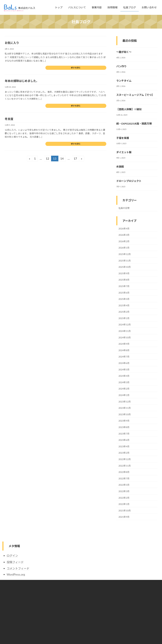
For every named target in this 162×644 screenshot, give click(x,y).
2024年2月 (124, 389)
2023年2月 (124, 453)
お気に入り (12, 43)
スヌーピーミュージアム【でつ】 (135, 95)
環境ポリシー (118, 596)
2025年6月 (124, 293)
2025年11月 (125, 261)
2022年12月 (125, 459)
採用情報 (62, 607)
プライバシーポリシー (122, 590)
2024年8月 (124, 350)
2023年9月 (124, 421)
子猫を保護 (123, 138)
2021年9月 (124, 517)
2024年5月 (124, 370)
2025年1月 (124, 318)
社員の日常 (124, 208)
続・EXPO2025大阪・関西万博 (134, 124)
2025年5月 (124, 299)
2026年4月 (124, 229)
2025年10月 (125, 267)
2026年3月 (124, 235)
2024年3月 (124, 382)
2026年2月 (124, 241)
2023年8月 (124, 427)
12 (47, 159)
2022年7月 (124, 478)
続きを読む (76, 68)
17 (75, 159)
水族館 (120, 166)
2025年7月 (124, 286)
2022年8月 (124, 472)
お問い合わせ (64, 618)
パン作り (121, 66)
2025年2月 (124, 312)
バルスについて (65, 596)
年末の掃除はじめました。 (22, 81)
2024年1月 (124, 395)
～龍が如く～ (124, 52)
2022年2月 (124, 498)
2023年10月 (125, 414)
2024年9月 (124, 344)
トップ (61, 590)
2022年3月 (124, 491)
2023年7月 (124, 434)
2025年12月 (125, 254)
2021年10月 (125, 511)
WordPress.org (16, 574)
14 (62, 159)
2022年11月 (125, 466)
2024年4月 (124, 376)
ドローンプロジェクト (129, 181)
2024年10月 (125, 337)
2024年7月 (124, 357)
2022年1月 (124, 504)
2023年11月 (125, 408)
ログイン (12, 556)
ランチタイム (124, 81)
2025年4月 (124, 305)
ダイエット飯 (124, 152)
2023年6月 (124, 440)
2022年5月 (124, 485)
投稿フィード (15, 562)
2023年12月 (125, 402)
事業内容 (62, 601)
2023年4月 (124, 446)
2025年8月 (124, 280)
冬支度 (9, 119)
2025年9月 (124, 273)
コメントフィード (18, 568)
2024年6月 (124, 363)
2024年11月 (125, 331)
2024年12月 (125, 325)
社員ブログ (63, 612)
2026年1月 (124, 248)
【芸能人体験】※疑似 (129, 109)
